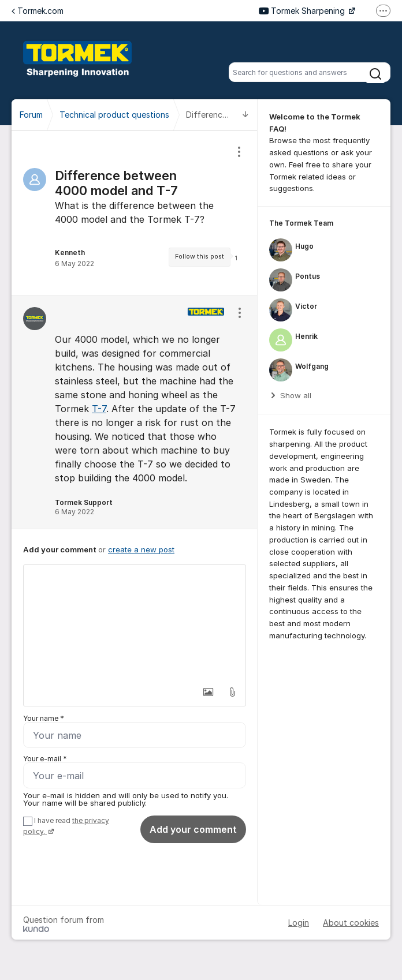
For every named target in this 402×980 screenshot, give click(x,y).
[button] (208, 692)
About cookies (351, 923)
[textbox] (135, 623)
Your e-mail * (45, 759)
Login (299, 923)
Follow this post (200, 257)
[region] (135, 213)
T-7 (99, 409)
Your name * (44, 718)
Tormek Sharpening (303, 11)
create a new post (141, 549)
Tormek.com (38, 11)
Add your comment (193, 829)
